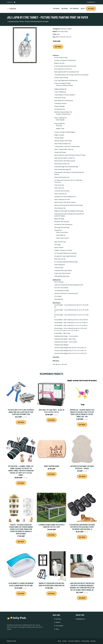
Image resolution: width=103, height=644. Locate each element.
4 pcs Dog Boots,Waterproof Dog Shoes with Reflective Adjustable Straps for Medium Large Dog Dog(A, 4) (82, 527)
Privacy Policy (85, 641)
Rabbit (69, 29)
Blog (83, 9)
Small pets (64, 29)
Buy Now (58, 47)
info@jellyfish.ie (91, 2)
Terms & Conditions (74, 641)
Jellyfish (65, 9)
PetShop (56, 9)
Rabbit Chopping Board (52, 466)
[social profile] (15, 2)
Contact (64, 641)
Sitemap (93, 641)
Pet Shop (91, 9)
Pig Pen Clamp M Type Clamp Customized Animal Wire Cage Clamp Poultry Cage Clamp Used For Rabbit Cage (21, 412)
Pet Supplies (74, 9)
